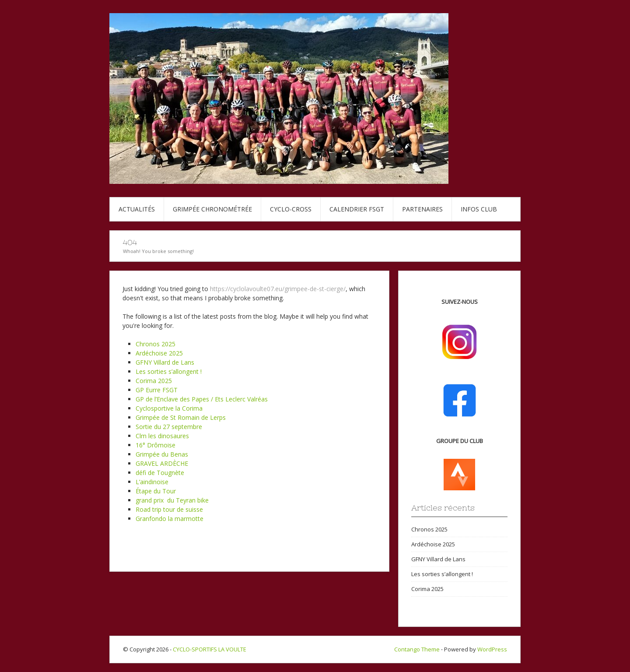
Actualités (137, 209)
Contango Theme (417, 649)
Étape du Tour (156, 491)
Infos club (479, 209)
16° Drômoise (156, 445)
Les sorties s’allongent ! (169, 371)
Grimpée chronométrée (212, 209)
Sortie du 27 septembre (169, 427)
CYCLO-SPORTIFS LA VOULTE (210, 649)
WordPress (492, 649)
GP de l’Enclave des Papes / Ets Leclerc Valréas (202, 399)
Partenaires (422, 209)
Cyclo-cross (291, 209)
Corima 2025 (154, 381)
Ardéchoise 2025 (159, 353)
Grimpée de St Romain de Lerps (181, 417)
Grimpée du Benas (162, 454)
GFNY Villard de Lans (165, 362)
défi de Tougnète (160, 473)
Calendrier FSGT (357, 209)
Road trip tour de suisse (169, 509)
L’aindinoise (152, 482)
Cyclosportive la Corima (169, 408)
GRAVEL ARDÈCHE (162, 463)
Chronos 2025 (156, 344)
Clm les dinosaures (162, 436)
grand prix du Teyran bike (172, 500)
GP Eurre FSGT (157, 390)
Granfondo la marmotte (170, 519)
